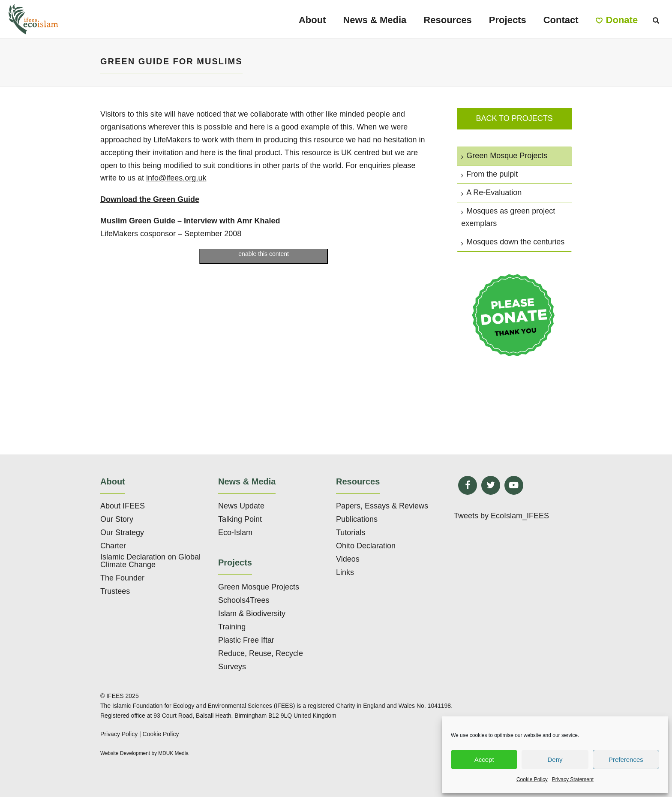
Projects (508, 20)
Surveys (232, 667)
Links (345, 572)
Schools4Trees (244, 600)
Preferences (626, 759)
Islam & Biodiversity (252, 614)
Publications (357, 519)
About (312, 20)
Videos (348, 559)
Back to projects (514, 118)
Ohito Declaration (366, 546)
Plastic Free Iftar (246, 640)
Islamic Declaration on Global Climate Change (150, 561)
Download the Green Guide (150, 199)
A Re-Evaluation (491, 192)
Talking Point (240, 519)
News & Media (375, 20)
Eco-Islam (235, 532)
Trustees (115, 591)
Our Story (117, 519)
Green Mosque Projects (504, 156)
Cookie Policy (532, 779)
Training (232, 627)
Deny (555, 759)
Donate (617, 20)
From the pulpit (489, 174)
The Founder (122, 578)
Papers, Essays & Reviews (382, 506)
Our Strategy (122, 532)
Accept (484, 759)
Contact (561, 20)
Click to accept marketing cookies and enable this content (264, 249)
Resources (448, 20)
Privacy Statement (573, 779)
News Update (241, 506)
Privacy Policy (119, 734)
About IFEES (123, 506)
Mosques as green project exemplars (508, 217)
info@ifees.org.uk (176, 178)
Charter (113, 546)
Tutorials (351, 532)
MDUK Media (173, 753)
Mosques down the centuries (513, 242)
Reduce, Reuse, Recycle (261, 653)
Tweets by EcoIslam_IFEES (501, 516)
